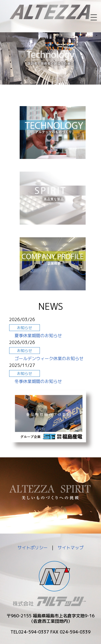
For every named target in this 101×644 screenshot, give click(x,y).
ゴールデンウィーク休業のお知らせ (49, 358)
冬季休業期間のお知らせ (38, 381)
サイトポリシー (33, 548)
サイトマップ (71, 548)
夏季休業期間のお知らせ (38, 336)
